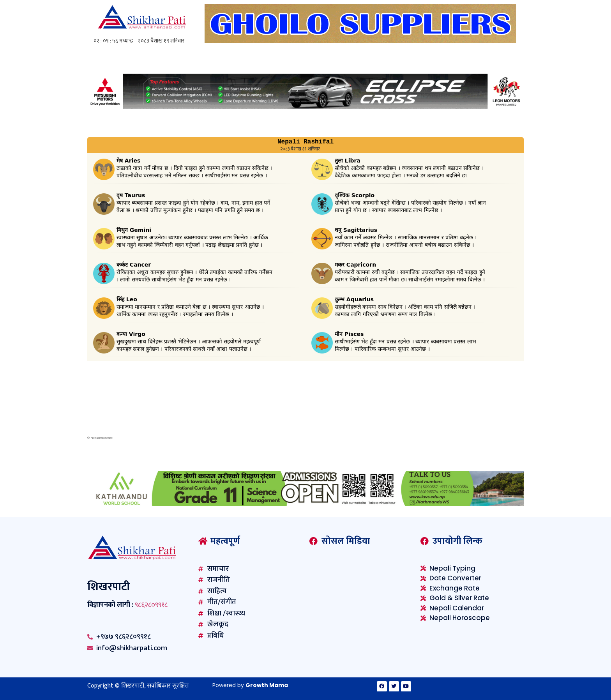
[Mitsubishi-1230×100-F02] (305, 107)
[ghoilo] (360, 41)
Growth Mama (267, 685)
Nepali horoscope (102, 438)
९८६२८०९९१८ (151, 605)
